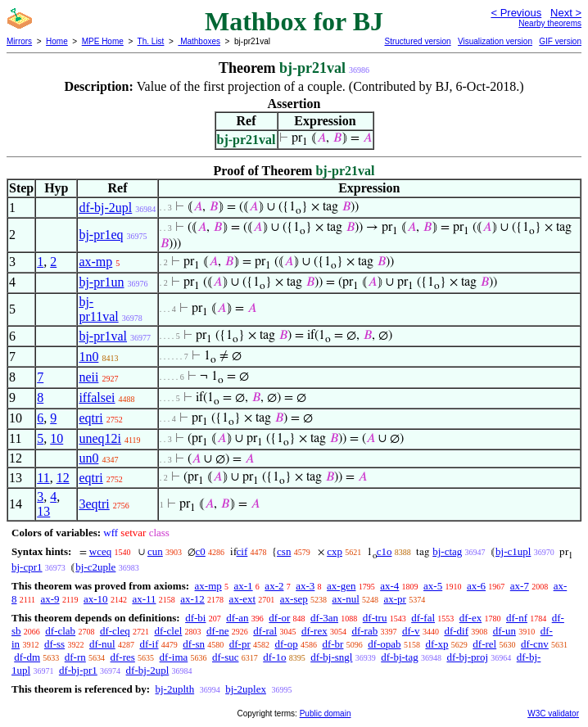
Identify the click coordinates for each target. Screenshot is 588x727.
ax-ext (242, 599)
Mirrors (19, 41)
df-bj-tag (399, 657)
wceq (100, 551)
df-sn (194, 644)
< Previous (516, 13)
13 (43, 511)
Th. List (151, 41)
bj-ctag (447, 551)
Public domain (326, 713)
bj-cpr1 (27, 567)
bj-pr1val (103, 336)
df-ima (174, 657)
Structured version (417, 41)
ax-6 (476, 586)
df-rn (75, 657)
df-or (279, 618)
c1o (384, 551)
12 (63, 478)
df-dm (27, 657)
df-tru (375, 618)
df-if (149, 644)
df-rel (484, 644)
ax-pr (395, 599)
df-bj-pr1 (78, 670)
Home (57, 41)
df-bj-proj (467, 657)
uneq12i (100, 438)
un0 (88, 458)
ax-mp (95, 262)
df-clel (168, 631)
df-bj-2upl (105, 208)
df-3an (324, 618)
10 (57, 438)
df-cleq (115, 631)
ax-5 (433, 586)
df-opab (384, 644)
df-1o (274, 657)
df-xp (436, 644)
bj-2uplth (174, 689)
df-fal (423, 618)
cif (242, 551)
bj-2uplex (246, 689)
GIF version (560, 41)
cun (155, 551)
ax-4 (389, 586)
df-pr (240, 644)
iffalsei (97, 397)
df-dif (456, 631)
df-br (332, 644)
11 (43, 478)
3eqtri (94, 504)
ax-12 (192, 599)
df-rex (314, 631)
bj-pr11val (98, 309)
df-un (504, 631)
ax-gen (341, 586)
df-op (287, 644)
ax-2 (274, 586)
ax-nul (346, 599)
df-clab (60, 631)
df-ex (470, 618)
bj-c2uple (95, 567)
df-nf (517, 618)
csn (284, 551)
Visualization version (495, 41)
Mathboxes (199, 41)
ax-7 (520, 586)
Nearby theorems (550, 23)
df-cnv (535, 644)
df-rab (364, 631)
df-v (411, 631)
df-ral (265, 631)
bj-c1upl (513, 551)
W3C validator (553, 713)
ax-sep (294, 599)
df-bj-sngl (331, 657)
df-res (123, 657)
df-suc (226, 657)
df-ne (217, 631)
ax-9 (50, 599)
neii (88, 377)
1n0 (88, 357)
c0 (201, 551)
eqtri (90, 418)
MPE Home (103, 41)
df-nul (102, 644)
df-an (237, 618)
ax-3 (305, 586)
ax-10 (96, 599)
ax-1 (244, 586)
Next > (566, 13)
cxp (335, 551)
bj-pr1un (101, 282)
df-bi (195, 618)
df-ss (54, 644)
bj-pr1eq (101, 235)
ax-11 (144, 599)
